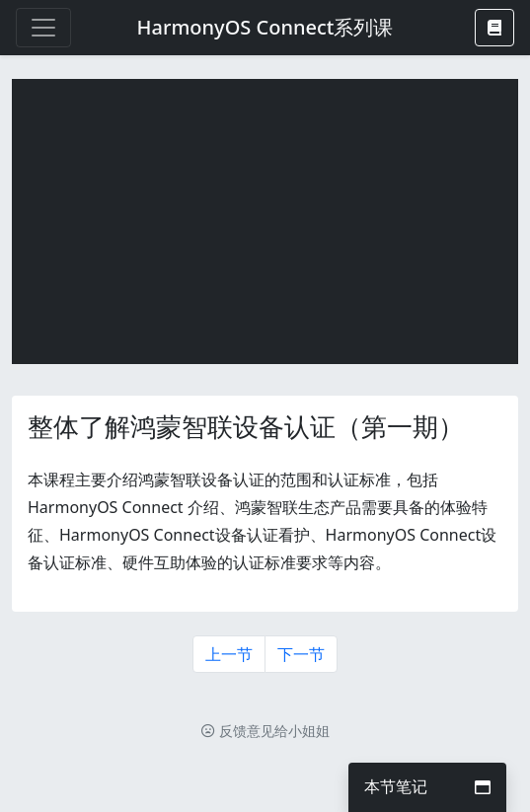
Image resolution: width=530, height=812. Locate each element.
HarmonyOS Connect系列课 (265, 27)
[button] (494, 28)
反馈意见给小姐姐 (265, 731)
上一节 (229, 654)
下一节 (301, 654)
